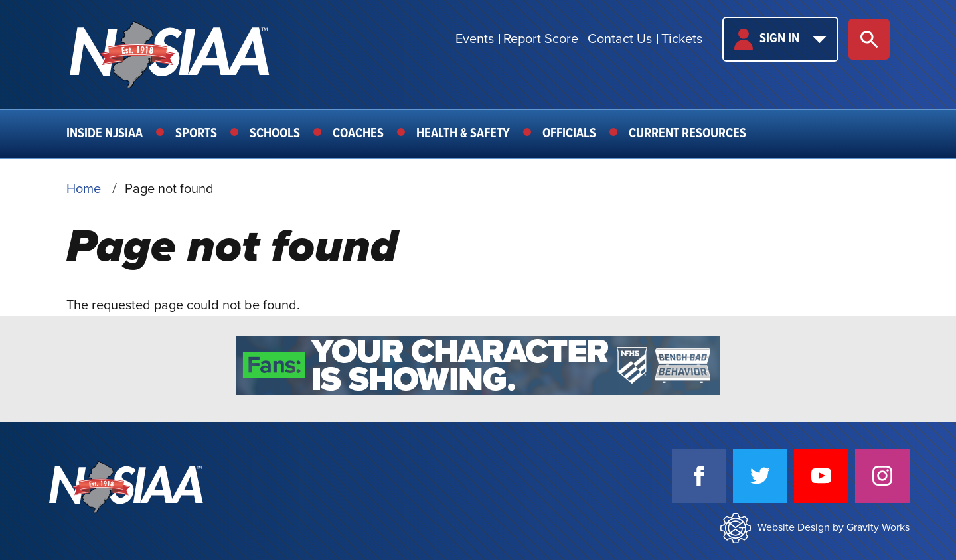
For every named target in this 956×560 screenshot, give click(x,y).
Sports (196, 134)
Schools (275, 134)
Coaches (358, 134)
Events (475, 39)
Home (84, 189)
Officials (569, 134)
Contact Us (620, 39)
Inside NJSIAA (105, 134)
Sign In (780, 39)
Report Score (541, 39)
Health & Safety (463, 134)
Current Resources (687, 134)
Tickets (682, 39)
